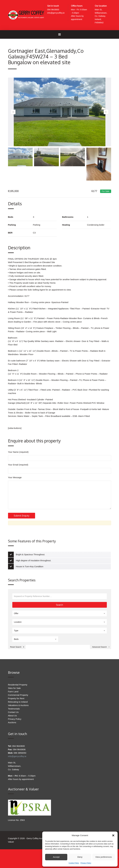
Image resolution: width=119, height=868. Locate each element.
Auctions (12, 734)
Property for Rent (16, 710)
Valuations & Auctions (18, 717)
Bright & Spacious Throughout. (31, 566)
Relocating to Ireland (18, 714)
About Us (12, 728)
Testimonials (14, 721)
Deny (80, 857)
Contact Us (13, 724)
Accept (56, 857)
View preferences (104, 857)
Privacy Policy (86, 863)
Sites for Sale (14, 700)
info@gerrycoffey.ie (56, 13)
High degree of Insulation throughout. (34, 572)
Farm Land (13, 704)
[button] (113, 835)
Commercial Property (18, 707)
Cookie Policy (74, 863)
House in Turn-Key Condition (30, 578)
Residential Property (18, 697)
